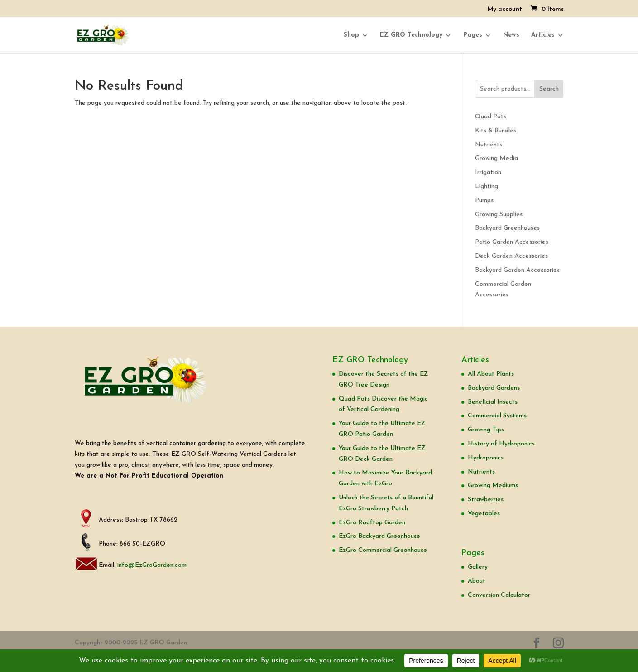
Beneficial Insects (493, 402)
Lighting (487, 186)
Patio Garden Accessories (512, 242)
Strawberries (486, 500)
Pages (473, 35)
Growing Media (496, 158)
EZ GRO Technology (411, 35)
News (511, 35)
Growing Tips (486, 430)
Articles (543, 35)
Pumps (484, 201)
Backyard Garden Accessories (517, 270)
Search (549, 89)
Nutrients (489, 145)
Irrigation (488, 172)
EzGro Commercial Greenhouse (383, 550)
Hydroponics (486, 458)
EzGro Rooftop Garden (372, 523)
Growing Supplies (499, 215)
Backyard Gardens (494, 388)
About (477, 581)
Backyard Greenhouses (507, 228)
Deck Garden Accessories (511, 256)
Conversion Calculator (499, 595)
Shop (351, 35)
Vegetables (484, 514)
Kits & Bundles (496, 131)
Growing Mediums (493, 486)
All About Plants (491, 374)
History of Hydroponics (501, 444)
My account (505, 10)
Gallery (478, 567)
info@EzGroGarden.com (152, 565)
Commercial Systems (497, 416)
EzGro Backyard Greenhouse (379, 536)
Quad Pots (491, 117)
